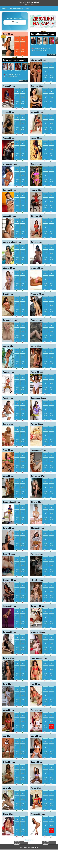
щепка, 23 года (9, 216)
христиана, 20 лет (39, 658)
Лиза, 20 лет (8, 450)
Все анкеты (51, 55)
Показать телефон (18, 843)
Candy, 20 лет (9, 528)
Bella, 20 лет (8, 34)
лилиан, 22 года (10, 164)
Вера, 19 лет (37, 164)
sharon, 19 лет (37, 268)
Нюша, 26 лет (9, 112)
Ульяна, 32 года (38, 632)
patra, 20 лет (8, 476)
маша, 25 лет (37, 138)
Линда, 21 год (37, 424)
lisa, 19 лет (36, 684)
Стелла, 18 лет (9, 190)
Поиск (28, 8)
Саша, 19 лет (8, 424)
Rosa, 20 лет (37, 710)
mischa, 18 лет (9, 268)
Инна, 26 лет (37, 346)
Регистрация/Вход (16, 8)
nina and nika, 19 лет (12, 242)
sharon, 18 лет (9, 346)
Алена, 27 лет (9, 86)
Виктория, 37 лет (39, 476)
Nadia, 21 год (37, 372)
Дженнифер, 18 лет (11, 502)
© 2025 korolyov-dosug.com (29, 847)
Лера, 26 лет (37, 320)
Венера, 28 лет (38, 86)
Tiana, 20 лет (8, 372)
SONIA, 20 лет (37, 502)
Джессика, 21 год (39, 398)
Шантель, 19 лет (38, 60)
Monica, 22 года (38, 814)
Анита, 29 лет (37, 554)
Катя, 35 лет (8, 684)
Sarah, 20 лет (37, 762)
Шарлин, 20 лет (10, 580)
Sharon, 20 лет (38, 528)
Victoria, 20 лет (9, 606)
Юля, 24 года (37, 580)
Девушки (4, 8)
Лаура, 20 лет (9, 138)
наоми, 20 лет (37, 190)
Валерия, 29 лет (10, 320)
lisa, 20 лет (7, 736)
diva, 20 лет (8, 294)
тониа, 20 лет (37, 112)
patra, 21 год (8, 710)
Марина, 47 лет (38, 294)
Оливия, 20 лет (38, 606)
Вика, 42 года (9, 554)
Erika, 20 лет (37, 242)
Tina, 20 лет (8, 398)
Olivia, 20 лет (8, 814)
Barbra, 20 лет (9, 658)
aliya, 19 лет (8, 788)
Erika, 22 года (9, 762)
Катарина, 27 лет (39, 450)
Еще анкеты (29, 840)
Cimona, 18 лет (38, 216)
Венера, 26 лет (9, 632)
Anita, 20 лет (37, 788)
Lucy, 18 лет (36, 736)
